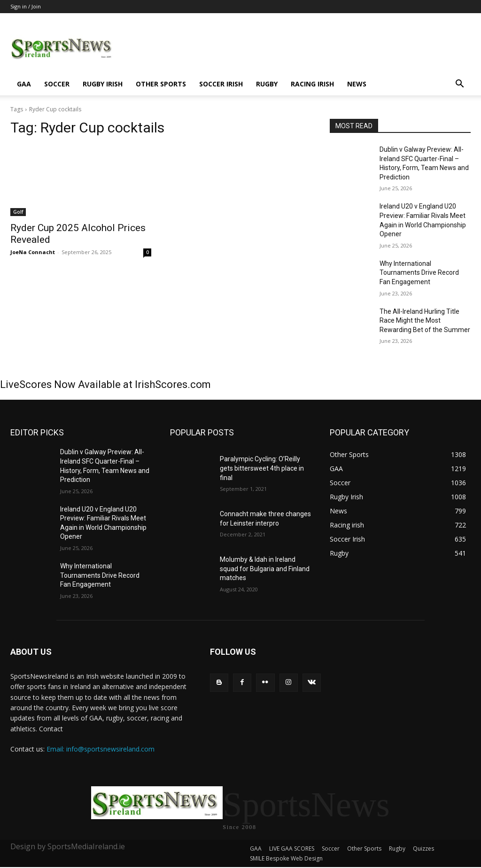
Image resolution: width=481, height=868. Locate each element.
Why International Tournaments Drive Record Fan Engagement (419, 273)
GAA (24, 84)
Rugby (267, 84)
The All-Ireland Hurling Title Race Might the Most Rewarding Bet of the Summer (425, 321)
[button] (459, 85)
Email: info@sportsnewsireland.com (101, 749)
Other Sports (161, 84)
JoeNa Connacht (33, 252)
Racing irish (312, 84)
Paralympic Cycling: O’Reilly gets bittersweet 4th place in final (262, 468)
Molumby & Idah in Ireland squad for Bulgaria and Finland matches (265, 569)
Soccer (57, 84)
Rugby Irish (103, 84)
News (357, 84)
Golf (18, 212)
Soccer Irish (221, 84)
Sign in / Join (26, 6)
